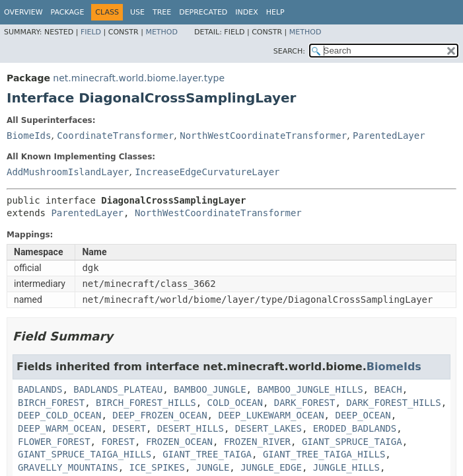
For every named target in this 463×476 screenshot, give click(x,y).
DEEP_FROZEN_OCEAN (160, 415)
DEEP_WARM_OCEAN (59, 428)
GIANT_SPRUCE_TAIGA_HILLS (85, 454)
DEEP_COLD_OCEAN (59, 415)
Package (68, 12)
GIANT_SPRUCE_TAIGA (352, 442)
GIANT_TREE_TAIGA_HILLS (324, 454)
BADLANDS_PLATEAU (118, 389)
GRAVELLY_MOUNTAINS (68, 467)
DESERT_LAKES (268, 428)
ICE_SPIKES (157, 467)
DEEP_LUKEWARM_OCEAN (271, 415)
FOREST (118, 442)
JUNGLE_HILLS (346, 467)
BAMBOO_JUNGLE (210, 389)
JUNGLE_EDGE (271, 467)
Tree (162, 12)
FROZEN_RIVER (257, 442)
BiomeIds (29, 136)
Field (91, 32)
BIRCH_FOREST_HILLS (146, 403)
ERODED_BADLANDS (355, 428)
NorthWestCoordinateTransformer (263, 136)
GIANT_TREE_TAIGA (207, 454)
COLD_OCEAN (235, 403)
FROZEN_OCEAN (179, 442)
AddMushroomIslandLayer (68, 172)
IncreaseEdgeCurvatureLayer (207, 172)
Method (161, 32)
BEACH (388, 389)
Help (275, 12)
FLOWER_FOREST (54, 442)
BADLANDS (40, 389)
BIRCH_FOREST (51, 403)
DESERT (129, 428)
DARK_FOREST (305, 403)
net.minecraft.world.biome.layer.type (139, 78)
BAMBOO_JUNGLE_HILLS (310, 389)
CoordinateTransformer (115, 136)
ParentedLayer (389, 136)
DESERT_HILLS (191, 428)
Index (246, 12)
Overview (23, 12)
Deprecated (203, 12)
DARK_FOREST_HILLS (393, 403)
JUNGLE (213, 467)
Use (137, 12)
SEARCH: (289, 51)
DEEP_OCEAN (363, 415)
